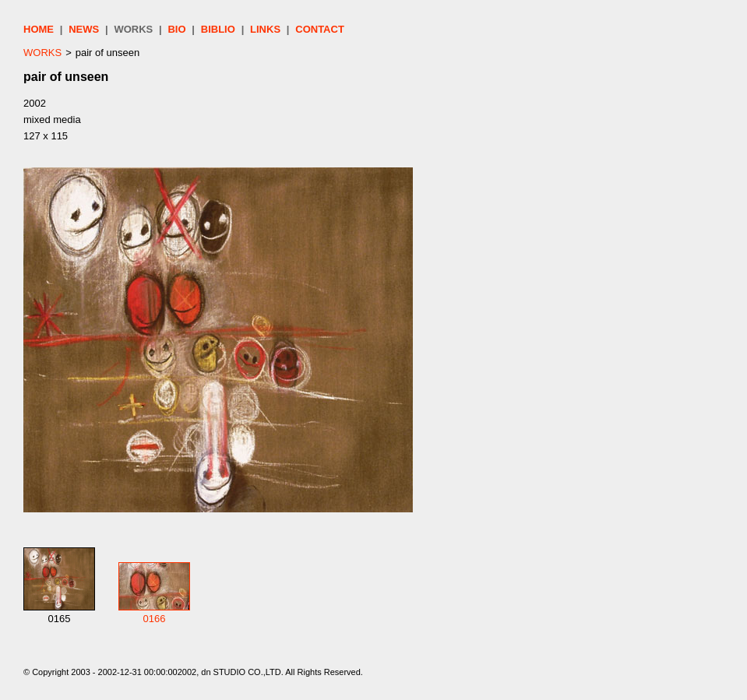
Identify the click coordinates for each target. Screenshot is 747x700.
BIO (176, 29)
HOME (39, 29)
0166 (155, 619)
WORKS (133, 29)
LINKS (265, 29)
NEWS (84, 29)
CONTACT (320, 29)
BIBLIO (218, 29)
